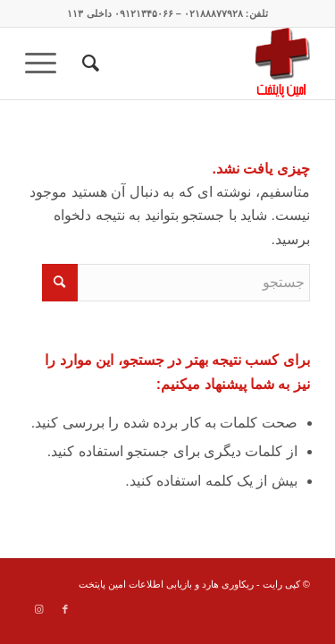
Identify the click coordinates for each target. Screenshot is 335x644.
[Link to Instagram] (38, 609)
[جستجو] (88, 64)
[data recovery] (196, 64)
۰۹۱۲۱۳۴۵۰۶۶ (144, 13)
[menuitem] (88, 64)
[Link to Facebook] (65, 609)
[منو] (46, 64)
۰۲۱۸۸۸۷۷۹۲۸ (214, 13)
